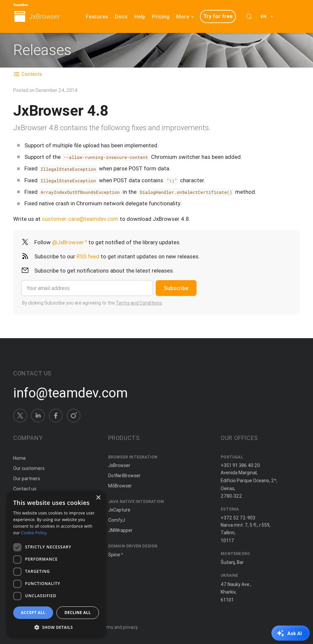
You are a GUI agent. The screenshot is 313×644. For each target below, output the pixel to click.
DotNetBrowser (124, 476)
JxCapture (119, 510)
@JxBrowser (68, 242)
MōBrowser (120, 486)
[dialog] (56, 564)
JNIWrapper (120, 530)
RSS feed (88, 256)
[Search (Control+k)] (249, 16)
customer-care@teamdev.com (80, 219)
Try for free (218, 16)
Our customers (29, 468)
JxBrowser (45, 17)
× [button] (98, 498)
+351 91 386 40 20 (240, 465)
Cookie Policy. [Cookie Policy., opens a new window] (34, 533)
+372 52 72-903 (238, 518)
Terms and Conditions (139, 303)
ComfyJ (117, 520)
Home (19, 458)
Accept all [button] (33, 613)
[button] (56, 627)
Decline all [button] (78, 613)
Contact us (25, 489)
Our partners (27, 479)
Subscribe (176, 288)
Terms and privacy (119, 627)
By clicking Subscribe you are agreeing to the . (93, 303)
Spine (114, 555)
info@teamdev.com (70, 393)
